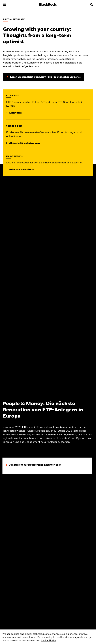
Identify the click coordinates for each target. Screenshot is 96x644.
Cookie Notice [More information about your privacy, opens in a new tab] (49, 642)
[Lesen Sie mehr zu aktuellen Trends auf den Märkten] (23, 143)
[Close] (90, 639)
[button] (4, 5)
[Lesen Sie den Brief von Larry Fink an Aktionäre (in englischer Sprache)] (44, 77)
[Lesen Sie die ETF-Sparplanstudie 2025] (14, 113)
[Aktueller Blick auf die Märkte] (20, 170)
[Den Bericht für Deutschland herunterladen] (34, 465)
